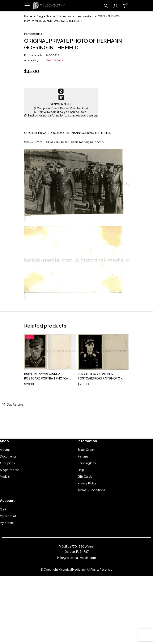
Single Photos (46, 16)
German (65, 16)
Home (28, 16)
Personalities (84, 16)
